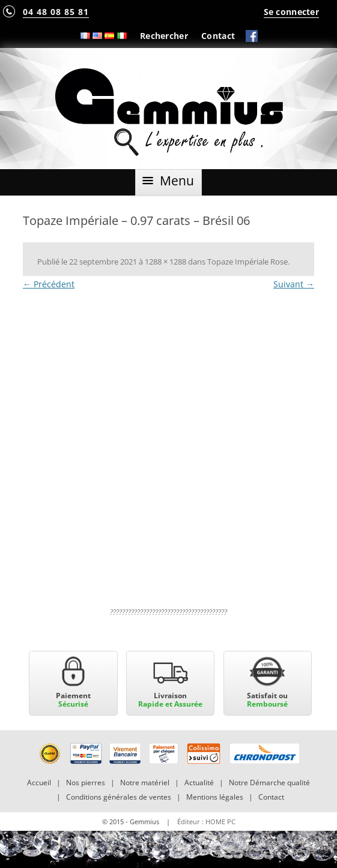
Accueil (39, 783)
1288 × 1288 (165, 262)
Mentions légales (215, 797)
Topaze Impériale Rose (247, 262)
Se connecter (291, 12)
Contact (218, 36)
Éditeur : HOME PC (206, 822)
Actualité (199, 783)
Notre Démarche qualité (269, 783)
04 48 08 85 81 (56, 12)
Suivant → (294, 284)
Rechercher (164, 36)
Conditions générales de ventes (119, 797)
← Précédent (49, 284)
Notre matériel (145, 783)
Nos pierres (86, 783)
